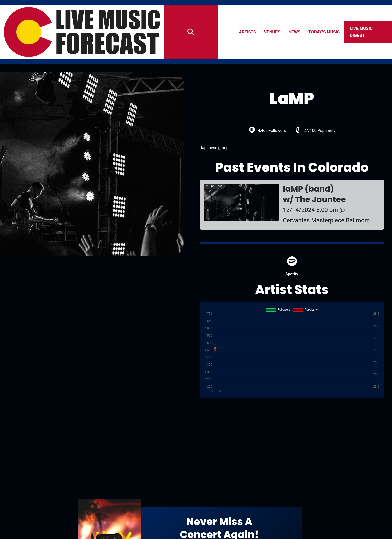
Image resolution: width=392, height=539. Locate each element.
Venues (272, 32)
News (295, 32)
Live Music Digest (361, 32)
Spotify (292, 266)
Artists (247, 32)
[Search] (191, 32)
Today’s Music (324, 32)
